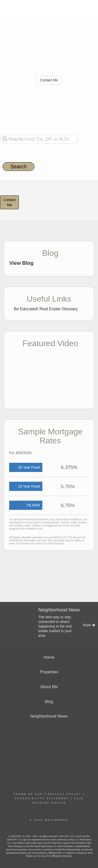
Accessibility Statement (42, 798)
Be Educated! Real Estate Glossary (46, 309)
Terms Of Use (28, 794)
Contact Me (49, 80)
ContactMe (9, 202)
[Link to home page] (49, 7)
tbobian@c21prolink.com (49, 70)
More (8, 7)
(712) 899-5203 (56, 50)
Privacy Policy (65, 794)
